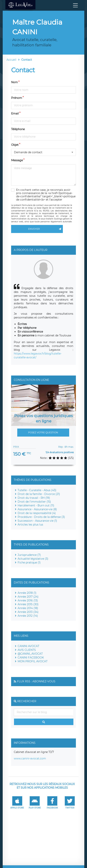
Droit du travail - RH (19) (34, 498)
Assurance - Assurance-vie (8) (37, 509)
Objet (15, 145)
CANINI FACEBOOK (31, 658)
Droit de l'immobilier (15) (34, 502)
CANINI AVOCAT (28, 646)
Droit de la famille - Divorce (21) (39, 494)
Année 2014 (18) (28, 608)
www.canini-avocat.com (30, 758)
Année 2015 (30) (28, 604)
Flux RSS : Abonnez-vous (36, 681)
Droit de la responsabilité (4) (37, 513)
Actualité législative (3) (33, 559)
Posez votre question (43, 432)
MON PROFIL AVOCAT (33, 661)
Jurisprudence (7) (29, 555)
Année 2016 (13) (28, 600)
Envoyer (46, 229)
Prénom (17, 98)
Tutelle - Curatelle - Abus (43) (37, 490)
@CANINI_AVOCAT (30, 654)
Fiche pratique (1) (29, 563)
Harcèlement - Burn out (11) (36, 505)
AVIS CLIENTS (27, 650)
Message (17, 160)
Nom (14, 82)
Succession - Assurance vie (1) (37, 521)
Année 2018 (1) (27, 593)
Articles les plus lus (30, 525)
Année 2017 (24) (28, 597)
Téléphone (18, 129)
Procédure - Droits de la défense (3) (41, 517)
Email (15, 114)
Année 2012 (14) (28, 616)
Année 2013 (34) (28, 612)
